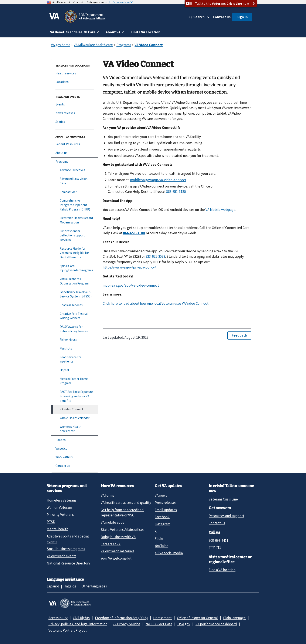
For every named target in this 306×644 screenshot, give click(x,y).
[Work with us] (75, 457)
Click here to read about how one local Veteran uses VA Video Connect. (156, 303)
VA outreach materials (118, 551)
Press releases (166, 503)
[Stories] (75, 122)
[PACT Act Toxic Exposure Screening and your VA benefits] (75, 396)
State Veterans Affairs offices (123, 530)
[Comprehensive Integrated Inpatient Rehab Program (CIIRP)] (75, 205)
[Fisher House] (75, 340)
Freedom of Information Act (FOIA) (121, 618)
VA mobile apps (112, 522)
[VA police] (75, 449)
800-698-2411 (218, 540)
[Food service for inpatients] (75, 359)
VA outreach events (62, 556)
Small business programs (66, 549)
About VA (113, 32)
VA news (161, 495)
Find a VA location (222, 570)
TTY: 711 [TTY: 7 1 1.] (215, 547)
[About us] (75, 153)
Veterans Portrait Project (68, 630)
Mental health (57, 529)
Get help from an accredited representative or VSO (122, 512)
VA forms (107, 495)
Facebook (162, 517)
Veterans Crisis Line (223, 499)
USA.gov (184, 624)
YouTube (161, 546)
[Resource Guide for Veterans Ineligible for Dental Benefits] (75, 253)
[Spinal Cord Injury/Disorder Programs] (75, 268)
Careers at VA (111, 544)
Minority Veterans (60, 515)
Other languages (94, 586)
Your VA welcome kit (116, 558)
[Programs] (75, 162)
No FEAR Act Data (159, 624)
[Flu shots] (75, 349)
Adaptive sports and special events (68, 539)
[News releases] (75, 113)
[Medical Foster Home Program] (75, 381)
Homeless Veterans (62, 500)
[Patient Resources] (75, 144)
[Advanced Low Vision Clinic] (75, 181)
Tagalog (70, 586)
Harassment (162, 618)
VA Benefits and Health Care (73, 32)
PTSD (51, 522)
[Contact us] (75, 466)
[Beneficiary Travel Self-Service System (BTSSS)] (75, 294)
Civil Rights (81, 618)
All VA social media (169, 553)
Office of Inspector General (197, 618)
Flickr (159, 539)
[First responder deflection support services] (75, 236)
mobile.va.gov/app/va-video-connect (158, 180)
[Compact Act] (75, 192)
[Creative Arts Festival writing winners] (75, 316)
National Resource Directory (68, 563)
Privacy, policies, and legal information (78, 624)
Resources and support (226, 516)
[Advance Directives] (75, 170)
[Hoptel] (75, 370)
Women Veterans (60, 508)
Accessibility (58, 618)
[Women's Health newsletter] (75, 429)
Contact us (222, 17)
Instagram (162, 524)
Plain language (234, 618)
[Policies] (75, 440)
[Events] (75, 104)
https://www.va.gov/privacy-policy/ (129, 267)
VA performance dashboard (216, 624)
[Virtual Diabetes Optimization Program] (75, 281)
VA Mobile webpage (220, 210)
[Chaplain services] (75, 305)
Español (53, 586)
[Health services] (75, 73)
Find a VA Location (146, 32)
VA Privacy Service (126, 624)
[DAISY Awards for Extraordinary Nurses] (75, 329)
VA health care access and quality (126, 503)
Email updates (166, 510)
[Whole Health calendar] (75, 418)
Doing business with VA (118, 537)
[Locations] (75, 82)
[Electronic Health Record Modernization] (75, 220)
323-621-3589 (155, 256)
